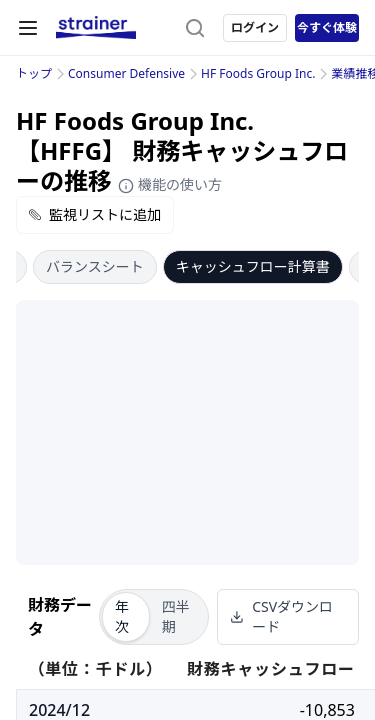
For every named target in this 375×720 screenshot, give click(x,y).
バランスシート (95, 266)
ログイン (255, 27)
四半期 (176, 616)
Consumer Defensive (126, 73)
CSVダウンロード (281, 616)
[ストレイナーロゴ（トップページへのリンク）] (96, 28)
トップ (34, 73)
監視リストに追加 (95, 214)
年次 (122, 616)
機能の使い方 (170, 184)
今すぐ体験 (327, 27)
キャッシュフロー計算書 (253, 266)
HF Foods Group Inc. (258, 73)
